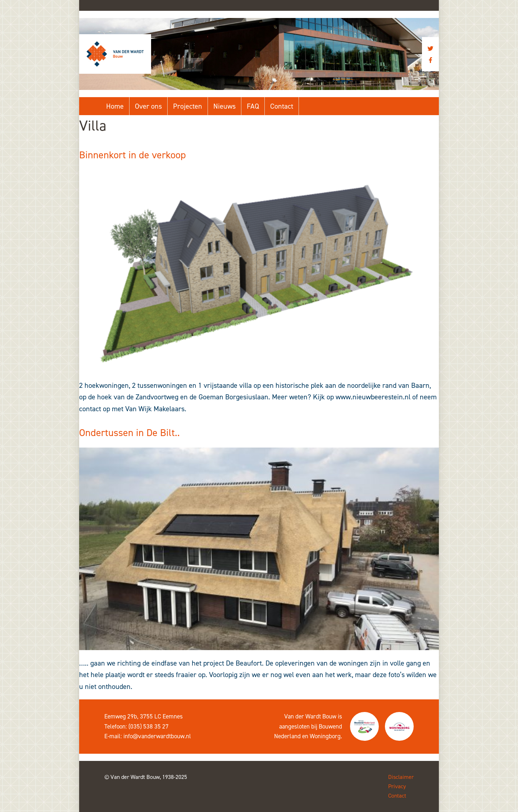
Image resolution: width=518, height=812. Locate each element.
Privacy (397, 786)
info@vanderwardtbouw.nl (157, 736)
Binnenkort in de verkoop (133, 155)
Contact (282, 106)
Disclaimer (401, 777)
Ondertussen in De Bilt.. (129, 433)
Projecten (188, 106)
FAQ (253, 106)
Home (115, 106)
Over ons (148, 106)
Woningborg (325, 736)
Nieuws (224, 106)
